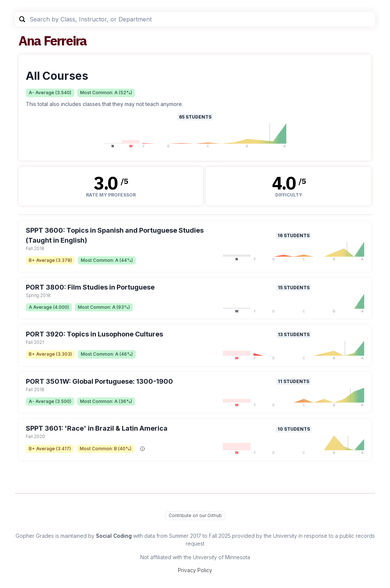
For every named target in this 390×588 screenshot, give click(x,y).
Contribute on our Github (195, 515)
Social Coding (114, 536)
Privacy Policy (195, 570)
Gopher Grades (35, 536)
